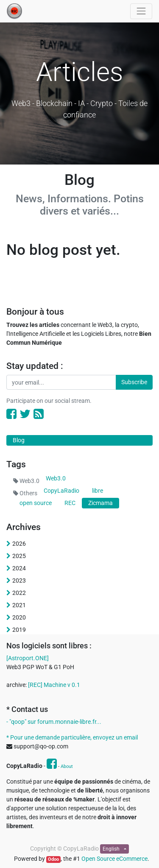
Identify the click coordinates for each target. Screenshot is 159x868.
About (67, 766)
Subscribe (134, 382)
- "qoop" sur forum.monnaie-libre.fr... (54, 722)
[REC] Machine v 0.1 (54, 685)
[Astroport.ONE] (28, 658)
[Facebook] (11, 414)
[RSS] (39, 414)
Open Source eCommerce (114, 859)
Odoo (53, 859)
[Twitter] (25, 414)
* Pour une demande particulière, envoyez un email (72, 737)
